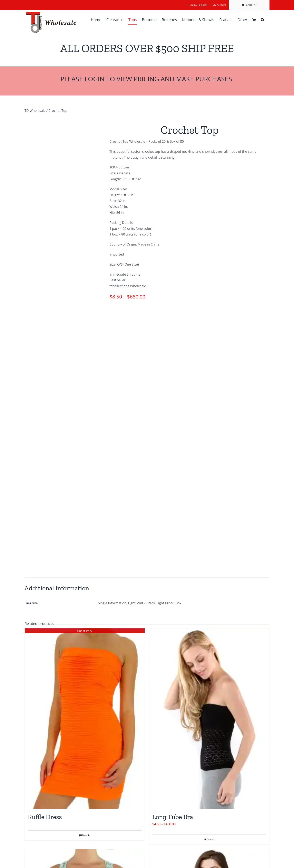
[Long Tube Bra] (209, 719)
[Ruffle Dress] (85, 719)
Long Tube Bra (173, 817)
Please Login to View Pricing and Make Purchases (147, 79)
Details (86, 835)
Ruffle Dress (45, 817)
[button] (263, 20)
